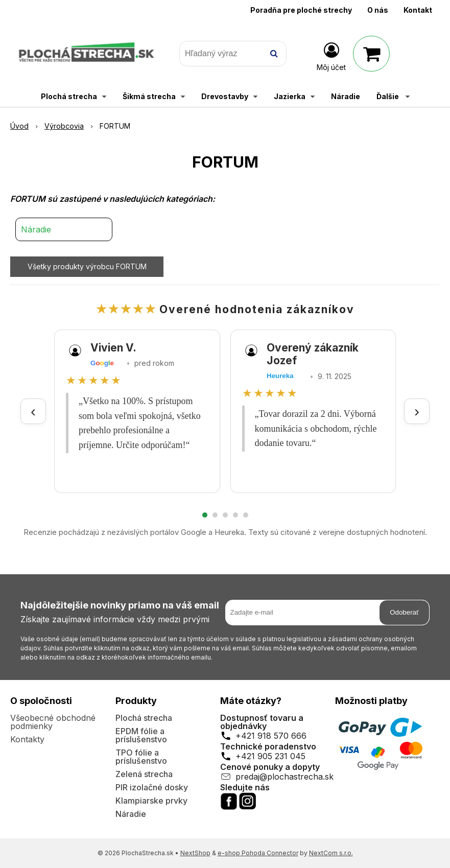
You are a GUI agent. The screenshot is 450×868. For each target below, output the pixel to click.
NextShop (195, 853)
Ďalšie (393, 96)
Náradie (36, 229)
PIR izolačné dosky (152, 787)
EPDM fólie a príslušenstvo (141, 735)
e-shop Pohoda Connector (258, 853)
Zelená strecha (144, 774)
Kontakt (418, 10)
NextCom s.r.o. (331, 853)
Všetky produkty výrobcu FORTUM (87, 266)
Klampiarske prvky (151, 801)
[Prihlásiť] (331, 56)
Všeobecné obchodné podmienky (53, 722)
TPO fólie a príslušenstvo (141, 757)
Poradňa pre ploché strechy (301, 10)
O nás (378, 10)
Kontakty (27, 739)
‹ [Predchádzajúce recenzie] (33, 411)
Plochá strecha (144, 718)
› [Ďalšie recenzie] (417, 411)
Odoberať (404, 612)
